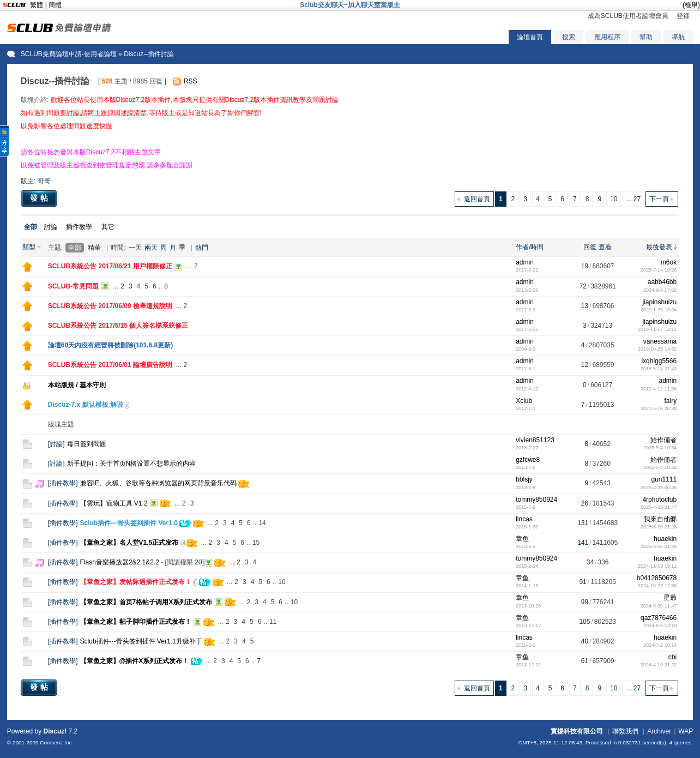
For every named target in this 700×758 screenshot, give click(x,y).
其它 (108, 227)
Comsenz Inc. (56, 742)
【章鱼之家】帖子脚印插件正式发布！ (136, 622)
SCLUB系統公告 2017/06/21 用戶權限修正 (110, 266)
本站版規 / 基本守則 (77, 385)
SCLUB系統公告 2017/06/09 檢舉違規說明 (110, 306)
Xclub (524, 401)
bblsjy (524, 479)
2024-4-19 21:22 (659, 665)
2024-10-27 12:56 (657, 586)
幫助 (646, 37)
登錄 (683, 16)
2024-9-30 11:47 (659, 606)
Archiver (659, 731)
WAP (686, 731)
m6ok (669, 262)
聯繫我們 (625, 731)
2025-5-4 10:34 (660, 448)
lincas (524, 519)
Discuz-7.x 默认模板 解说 (86, 405)
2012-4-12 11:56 (659, 389)
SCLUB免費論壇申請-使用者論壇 (69, 54)
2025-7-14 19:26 (659, 270)
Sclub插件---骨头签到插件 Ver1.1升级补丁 (141, 641)
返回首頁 (477, 199)
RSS (191, 81)
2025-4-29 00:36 (659, 488)
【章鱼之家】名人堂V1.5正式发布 (129, 543)
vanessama (660, 341)
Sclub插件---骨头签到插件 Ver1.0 (129, 523)
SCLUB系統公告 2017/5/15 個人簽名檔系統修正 (118, 326)
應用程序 (607, 37)
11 (273, 622)
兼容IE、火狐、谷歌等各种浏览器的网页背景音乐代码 (158, 483)
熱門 (202, 248)
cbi (672, 657)
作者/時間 (530, 247)
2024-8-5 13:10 (660, 625)
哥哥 (44, 181)
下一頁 (659, 199)
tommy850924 (536, 500)
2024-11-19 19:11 (657, 566)
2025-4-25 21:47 (659, 507)
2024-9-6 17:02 (660, 290)
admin (525, 262)
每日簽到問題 (87, 444)
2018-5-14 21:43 (659, 369)
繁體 (37, 5)
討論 (51, 227)
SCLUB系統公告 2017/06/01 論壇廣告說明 (110, 365)
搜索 (569, 37)
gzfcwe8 (528, 460)
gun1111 (664, 479)
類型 (29, 247)
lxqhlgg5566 (659, 361)
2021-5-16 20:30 (659, 408)
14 (262, 523)
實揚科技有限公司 (577, 731)
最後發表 (659, 247)
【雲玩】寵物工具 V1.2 (114, 503)
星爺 (670, 598)
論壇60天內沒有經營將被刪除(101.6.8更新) (110, 345)
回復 (590, 247)
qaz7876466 (659, 618)
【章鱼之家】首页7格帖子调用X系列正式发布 (146, 602)
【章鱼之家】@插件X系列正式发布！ (135, 661)
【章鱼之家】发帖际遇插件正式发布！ (136, 582)
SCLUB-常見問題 (73, 286)
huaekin (665, 539)
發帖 (40, 198)
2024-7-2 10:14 (660, 645)
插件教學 (79, 227)
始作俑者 (663, 440)
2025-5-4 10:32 (660, 467)
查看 (605, 247)
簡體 (55, 5)
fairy (670, 401)
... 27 (633, 199)
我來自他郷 (660, 519)
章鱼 (522, 539)
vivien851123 (535, 440)
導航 (678, 37)
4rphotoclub (659, 500)
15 (256, 543)
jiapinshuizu (659, 302)
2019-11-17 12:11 (657, 329)
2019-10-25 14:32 (657, 349)
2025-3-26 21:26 (659, 527)
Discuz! (55, 731)
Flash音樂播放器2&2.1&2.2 (120, 562)
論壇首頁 (530, 37)
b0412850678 (657, 578)
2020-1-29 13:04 (659, 310)
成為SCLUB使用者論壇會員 (628, 16)
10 (614, 199)
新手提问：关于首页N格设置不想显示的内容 (132, 464)
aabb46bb (662, 282)
